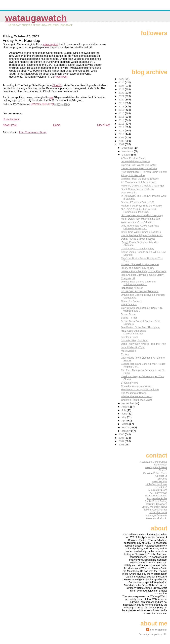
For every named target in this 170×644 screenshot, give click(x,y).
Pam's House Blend (156, 495)
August (126, 407)
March (125, 424)
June (125, 414)
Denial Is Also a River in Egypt (138, 239)
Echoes (125, 354)
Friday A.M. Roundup (133, 175)
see (51, 97)
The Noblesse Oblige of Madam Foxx (142, 235)
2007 (122, 144)
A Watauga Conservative (153, 462)
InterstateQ (161, 487)
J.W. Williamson (158, 630)
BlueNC (57, 85)
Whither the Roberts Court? (136, 396)
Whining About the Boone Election (140, 179)
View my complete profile (153, 634)
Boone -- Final (129, 318)
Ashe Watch (161, 465)
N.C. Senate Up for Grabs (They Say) (142, 215)
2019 (122, 103)
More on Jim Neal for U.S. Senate (140, 264)
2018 (122, 106)
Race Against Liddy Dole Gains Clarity (142, 275)
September (128, 403)
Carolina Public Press (155, 473)
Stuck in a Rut (129, 304)
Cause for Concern (132, 301)
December (128, 148)
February (127, 427)
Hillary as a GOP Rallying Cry (138, 268)
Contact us (161, 476)
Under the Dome (158, 512)
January (126, 431)
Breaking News (129, 337)
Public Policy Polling (156, 501)
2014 (122, 120)
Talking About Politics (155, 510)
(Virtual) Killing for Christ (135, 340)
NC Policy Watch (158, 493)
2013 (122, 124)
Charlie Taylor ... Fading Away (138, 248)
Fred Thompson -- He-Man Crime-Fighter (144, 172)
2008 (122, 141)
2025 (122, 82)
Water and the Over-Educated (138, 222)
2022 (122, 93)
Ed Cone (162, 479)
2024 (122, 86)
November (128, 151)
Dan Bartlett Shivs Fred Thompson (140, 327)
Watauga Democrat (157, 515)
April (124, 421)
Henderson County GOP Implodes (140, 389)
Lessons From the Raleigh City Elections (144, 271)
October (126, 155)
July (124, 410)
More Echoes (128, 351)
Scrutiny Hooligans (157, 504)
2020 (122, 100)
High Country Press (156, 484)
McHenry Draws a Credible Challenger (143, 186)
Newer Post (10, 125)
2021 (122, 96)
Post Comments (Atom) (33, 132)
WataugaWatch (36, 18)
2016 (122, 113)
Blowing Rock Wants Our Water (139, 165)
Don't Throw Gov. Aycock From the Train (144, 344)
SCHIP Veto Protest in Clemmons (140, 291)
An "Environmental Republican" (139, 182)
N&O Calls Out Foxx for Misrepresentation (134, 332)
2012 (122, 127)
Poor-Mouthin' (129, 193)
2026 (122, 79)
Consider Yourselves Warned (137, 386)
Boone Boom (128, 314)
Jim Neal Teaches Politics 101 (138, 202)
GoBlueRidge (160, 481)
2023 (122, 89)
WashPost (61, 77)
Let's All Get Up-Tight (133, 347)
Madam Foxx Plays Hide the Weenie (141, 206)
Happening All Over (132, 288)
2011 (122, 130)
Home (57, 125)
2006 (122, 434)
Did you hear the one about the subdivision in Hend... (138, 283)
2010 (122, 134)
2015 (122, 117)
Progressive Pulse (157, 498)
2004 (122, 441)
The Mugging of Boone (134, 393)
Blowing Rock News (156, 467)
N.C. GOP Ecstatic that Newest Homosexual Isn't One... (138, 210)
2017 (122, 110)
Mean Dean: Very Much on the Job (140, 219)
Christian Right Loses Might (136, 400)
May (124, 417)
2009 (122, 137)
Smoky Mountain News (154, 507)
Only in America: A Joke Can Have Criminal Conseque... (140, 227)
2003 (122, 445)
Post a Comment (11, 119)
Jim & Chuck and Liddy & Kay (138, 189)
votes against (50, 44)
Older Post (103, 125)
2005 (122, 438)
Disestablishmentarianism (135, 161)
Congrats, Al (128, 278)
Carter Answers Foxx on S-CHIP (139, 168)
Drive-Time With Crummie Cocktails (141, 232)
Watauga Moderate (157, 518)
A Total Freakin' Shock (133, 158)
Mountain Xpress (158, 490)
